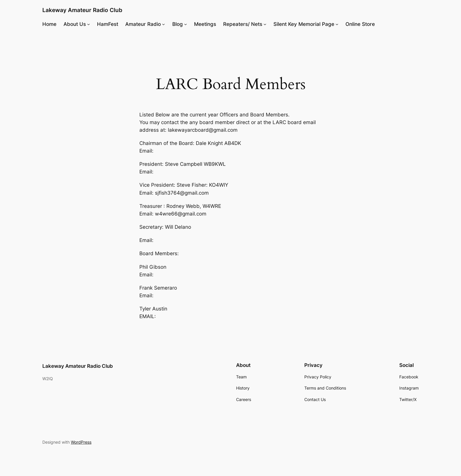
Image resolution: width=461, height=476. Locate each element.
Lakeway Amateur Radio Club (82, 10)
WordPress (81, 442)
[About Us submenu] (88, 24)
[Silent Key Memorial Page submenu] (337, 24)
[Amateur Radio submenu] (163, 24)
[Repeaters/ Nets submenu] (265, 24)
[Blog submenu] (186, 24)
